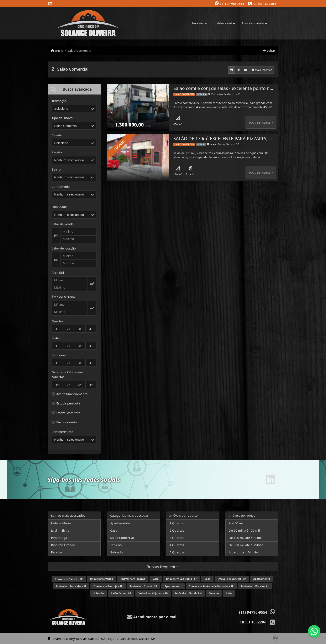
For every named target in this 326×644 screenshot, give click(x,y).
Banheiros (59, 355)
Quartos (58, 321)
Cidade (57, 135)
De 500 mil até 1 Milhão (246, 545)
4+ (91, 329)
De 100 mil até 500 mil (245, 538)
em (69, 579)
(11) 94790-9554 (232, 4)
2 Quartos (177, 530)
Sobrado (116, 552)
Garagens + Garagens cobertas (68, 374)
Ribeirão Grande (63, 545)
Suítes (56, 338)
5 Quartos (177, 552)
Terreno (116, 545)
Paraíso (56, 552)
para (102, 579)
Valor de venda (63, 224)
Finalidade (59, 207)
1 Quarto (176, 523)
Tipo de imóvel (62, 118)
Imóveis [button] (198, 23)
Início (57, 50)
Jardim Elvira (60, 530)
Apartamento (120, 523)
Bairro (56, 169)
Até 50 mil (236, 523)
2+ (69, 329)
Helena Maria (61, 523)
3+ (80, 329)
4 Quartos (177, 545)
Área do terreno (63, 297)
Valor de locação (64, 248)
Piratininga (59, 538)
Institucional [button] (222, 23)
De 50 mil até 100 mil (244, 530)
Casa (114, 530)
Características (62, 432)
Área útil (58, 273)
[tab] (74, 89)
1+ (57, 329)
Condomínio (61, 187)
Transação (59, 101)
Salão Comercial (79, 50)
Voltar (269, 50)
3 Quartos (177, 538)
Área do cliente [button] (253, 23)
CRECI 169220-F (265, 4)
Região (57, 152)
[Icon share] (50, 4)
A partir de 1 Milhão (243, 552)
